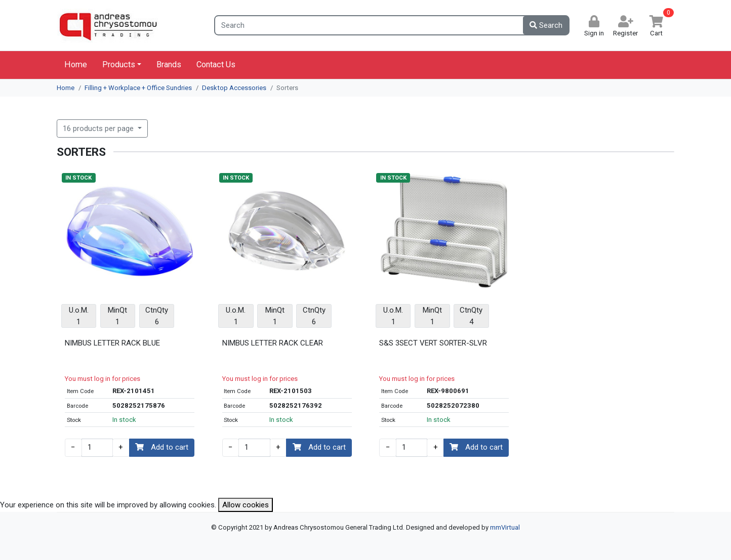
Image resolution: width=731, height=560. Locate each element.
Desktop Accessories (234, 88)
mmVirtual (505, 527)
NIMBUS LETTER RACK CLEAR (273, 343)
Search (546, 25)
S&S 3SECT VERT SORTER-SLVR (433, 343)
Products (119, 64)
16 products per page (99, 128)
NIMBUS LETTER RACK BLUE (112, 343)
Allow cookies (246, 505)
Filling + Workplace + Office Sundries (138, 88)
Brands (169, 64)
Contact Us (216, 64)
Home (76, 64)
